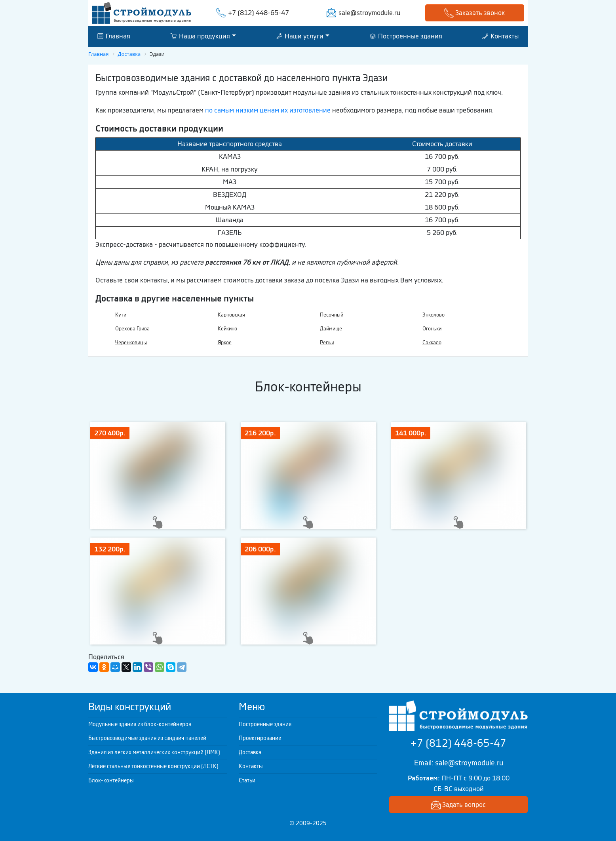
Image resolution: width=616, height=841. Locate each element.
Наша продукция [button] (200, 36)
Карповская (231, 315)
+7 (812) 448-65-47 (259, 13)
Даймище (331, 329)
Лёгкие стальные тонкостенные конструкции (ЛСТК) (153, 766)
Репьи (327, 342)
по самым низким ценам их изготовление (268, 110)
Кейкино (227, 329)
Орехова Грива (132, 329)
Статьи (247, 780)
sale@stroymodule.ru (369, 13)
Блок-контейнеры (111, 780)
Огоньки (432, 329)
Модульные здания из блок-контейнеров (140, 724)
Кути (121, 315)
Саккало (432, 342)
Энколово (433, 315)
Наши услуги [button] (300, 36)
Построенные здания (406, 36)
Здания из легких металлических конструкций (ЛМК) (154, 752)
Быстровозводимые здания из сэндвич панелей (147, 738)
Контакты (500, 36)
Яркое (225, 342)
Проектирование (260, 738)
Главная (114, 36)
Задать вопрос (458, 805)
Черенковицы (131, 342)
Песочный (332, 315)
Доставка (250, 752)
